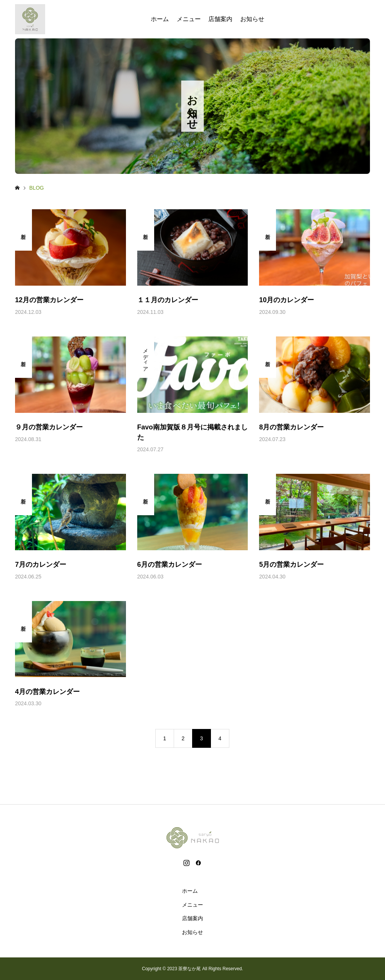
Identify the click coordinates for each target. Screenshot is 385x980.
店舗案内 (220, 19)
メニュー (189, 19)
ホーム (160, 19)
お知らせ (252, 19)
